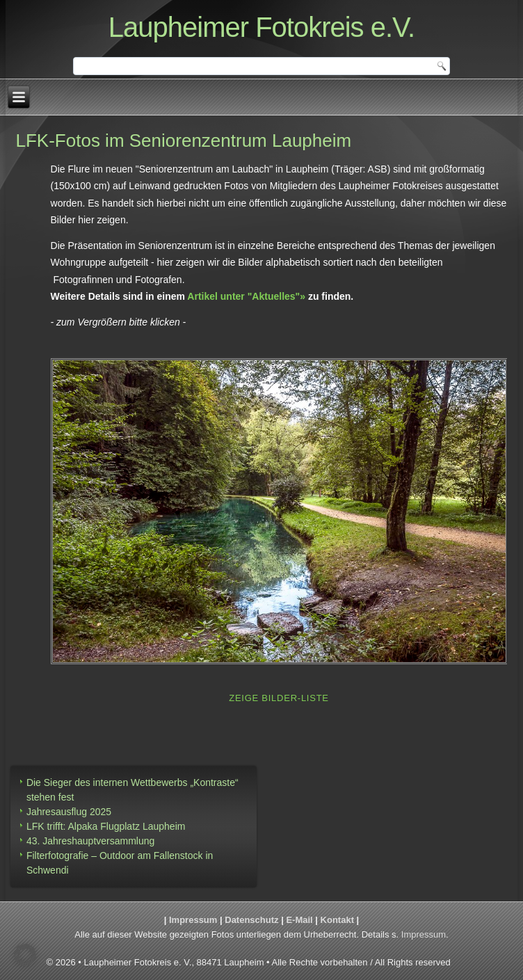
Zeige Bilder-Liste (279, 698)
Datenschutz (251, 920)
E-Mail (299, 920)
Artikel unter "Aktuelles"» (246, 296)
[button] (25, 955)
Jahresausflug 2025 (69, 812)
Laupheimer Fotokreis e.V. (261, 27)
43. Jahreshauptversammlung (90, 841)
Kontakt (337, 920)
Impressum (193, 920)
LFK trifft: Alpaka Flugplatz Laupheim (106, 826)
